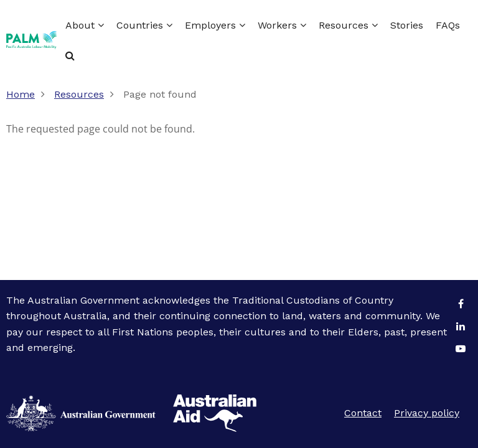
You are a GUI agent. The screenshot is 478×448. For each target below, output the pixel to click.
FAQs (448, 25)
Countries (144, 25)
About (85, 25)
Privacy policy (427, 413)
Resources (348, 25)
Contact (363, 413)
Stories (407, 25)
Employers (215, 25)
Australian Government (215, 413)
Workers (282, 25)
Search (70, 55)
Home (21, 94)
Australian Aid (81, 413)
